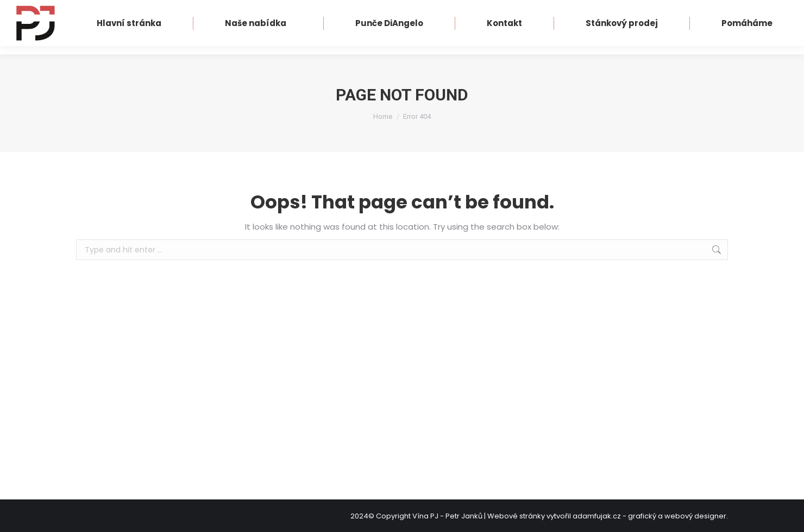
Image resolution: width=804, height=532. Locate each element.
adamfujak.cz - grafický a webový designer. (650, 516)
